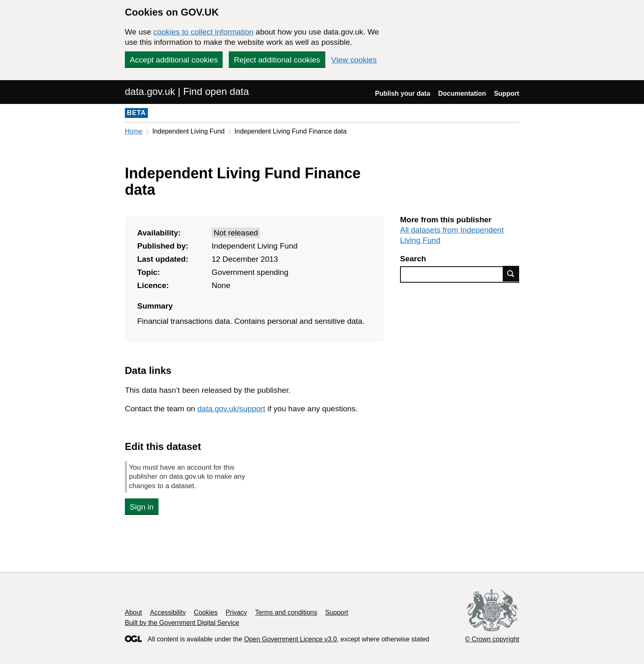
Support (507, 93)
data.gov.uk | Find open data (187, 91)
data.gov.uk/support (231, 409)
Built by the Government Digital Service (182, 623)
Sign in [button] (142, 507)
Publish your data (402, 93)
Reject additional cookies (277, 60)
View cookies (354, 60)
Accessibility (168, 612)
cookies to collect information (203, 32)
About (133, 612)
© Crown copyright (492, 639)
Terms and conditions (286, 612)
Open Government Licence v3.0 (290, 639)
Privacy (236, 612)
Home (134, 131)
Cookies (206, 612)
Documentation (462, 93)
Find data (511, 274)
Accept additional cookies (174, 60)
